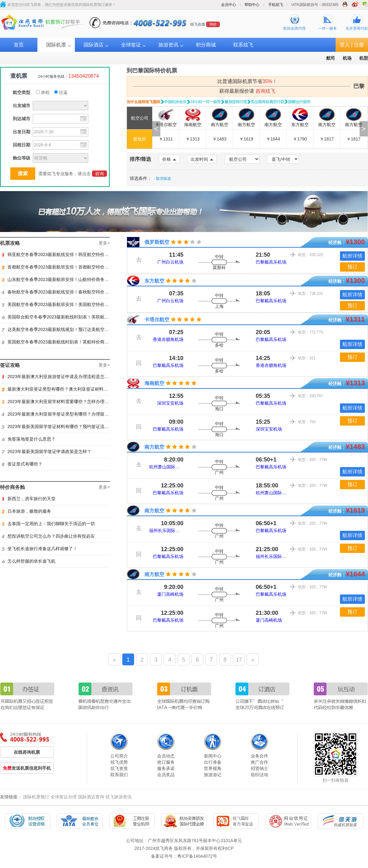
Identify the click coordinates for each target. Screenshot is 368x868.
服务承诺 (166, 768)
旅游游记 (213, 775)
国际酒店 (94, 45)
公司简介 (119, 756)
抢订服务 (166, 762)
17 (239, 660)
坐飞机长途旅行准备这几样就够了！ (39, 549)
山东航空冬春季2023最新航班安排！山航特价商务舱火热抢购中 (66, 279)
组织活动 (259, 775)
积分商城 (206, 45)
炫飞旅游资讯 (119, 797)
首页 (19, 45)
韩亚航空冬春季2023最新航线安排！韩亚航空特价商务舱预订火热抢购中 (75, 254)
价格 (169, 159)
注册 (359, 45)
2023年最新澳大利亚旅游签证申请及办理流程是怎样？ (57, 377)
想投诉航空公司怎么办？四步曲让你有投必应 (48, 536)
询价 (213, 24)
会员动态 (166, 756)
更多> (104, 243)
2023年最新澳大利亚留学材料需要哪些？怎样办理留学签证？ (64, 402)
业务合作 (259, 756)
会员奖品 (166, 775)
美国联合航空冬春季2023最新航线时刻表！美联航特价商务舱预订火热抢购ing (80, 317)
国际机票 (56, 45)
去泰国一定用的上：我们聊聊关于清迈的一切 (48, 524)
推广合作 (259, 762)
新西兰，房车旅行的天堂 (29, 499)
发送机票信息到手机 (27, 768)
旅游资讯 (168, 45)
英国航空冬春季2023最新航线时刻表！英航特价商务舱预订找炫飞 (68, 342)
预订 (352, 267)
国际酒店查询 (91, 797)
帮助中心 (252, 5)
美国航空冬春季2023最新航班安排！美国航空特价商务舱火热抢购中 (70, 304)
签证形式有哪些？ (22, 464)
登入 (345, 45)
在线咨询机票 (27, 752)
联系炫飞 (243, 45)
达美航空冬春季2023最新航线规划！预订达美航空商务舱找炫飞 (66, 329)
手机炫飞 (276, 5)
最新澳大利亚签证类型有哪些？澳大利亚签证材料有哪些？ (61, 389)
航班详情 (352, 256)
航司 (331, 58)
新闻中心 (213, 756)
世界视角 (213, 768)
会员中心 (229, 5)
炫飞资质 (119, 768)
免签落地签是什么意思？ (29, 439)
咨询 (99, 174)
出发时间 (202, 159)
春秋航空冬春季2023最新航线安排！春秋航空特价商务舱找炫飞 (66, 292)
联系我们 (119, 775)
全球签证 (131, 45)
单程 (43, 92)
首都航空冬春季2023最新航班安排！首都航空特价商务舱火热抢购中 (70, 267)
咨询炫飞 (265, 91)
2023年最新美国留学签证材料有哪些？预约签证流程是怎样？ (64, 427)
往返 (61, 92)
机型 (364, 58)
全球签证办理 (64, 797)
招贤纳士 (259, 768)
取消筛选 (163, 179)
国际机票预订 (36, 797)
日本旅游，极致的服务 (26, 511)
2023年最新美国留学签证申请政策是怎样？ (46, 451)
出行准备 (213, 762)
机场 (347, 58)
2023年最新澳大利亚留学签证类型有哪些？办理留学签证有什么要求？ (73, 414)
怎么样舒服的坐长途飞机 (29, 561)
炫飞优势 (119, 762)
